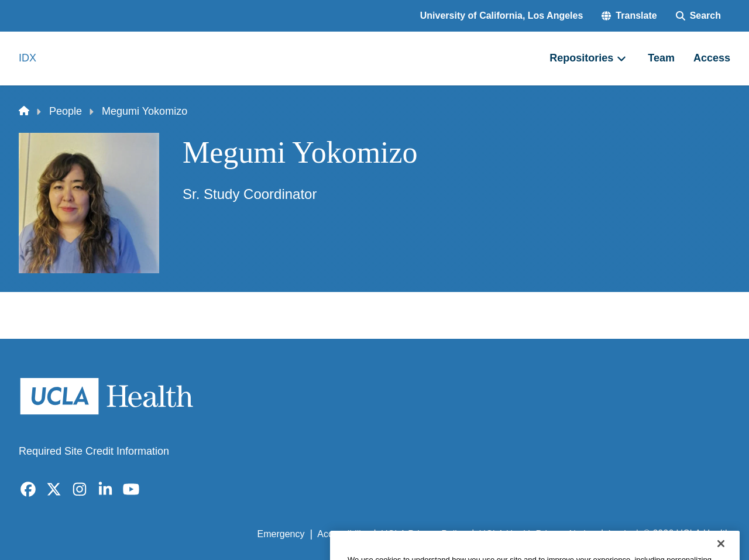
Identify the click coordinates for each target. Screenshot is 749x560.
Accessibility (343, 534)
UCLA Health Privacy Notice (537, 534)
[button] (629, 16)
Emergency (281, 534)
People (66, 111)
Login (619, 534)
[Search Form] (698, 16)
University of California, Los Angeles (502, 16)
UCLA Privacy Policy (424, 534)
